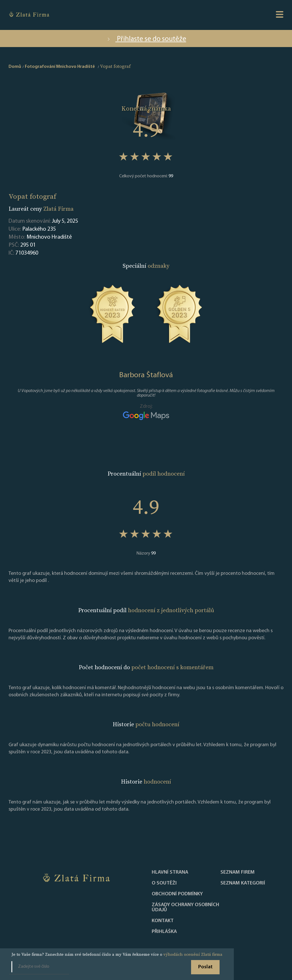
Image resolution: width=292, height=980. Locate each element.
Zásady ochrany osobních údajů (185, 908)
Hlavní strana (170, 873)
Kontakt (163, 921)
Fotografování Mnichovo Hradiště (60, 67)
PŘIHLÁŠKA (164, 932)
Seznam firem (238, 873)
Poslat (205, 967)
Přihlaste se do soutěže (146, 39)
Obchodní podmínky (177, 894)
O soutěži (164, 883)
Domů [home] (15, 67)
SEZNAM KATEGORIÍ (243, 883)
